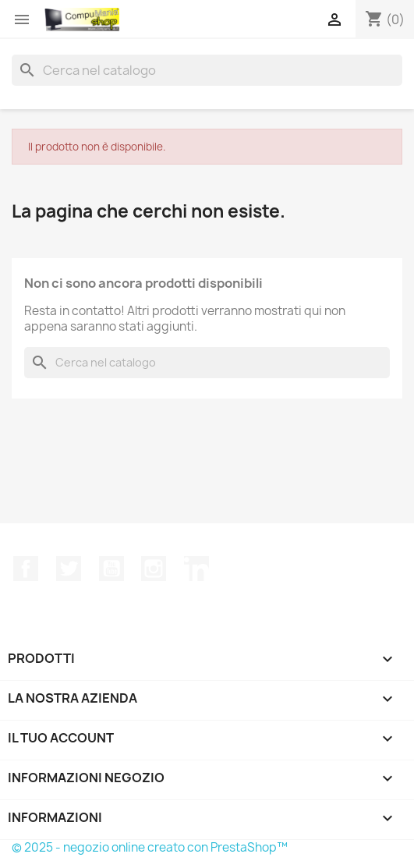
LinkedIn (196, 569)
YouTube (111, 569)
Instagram (154, 569)
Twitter (69, 569)
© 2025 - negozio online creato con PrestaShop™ (150, 847)
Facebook (26, 569)
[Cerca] (207, 70)
